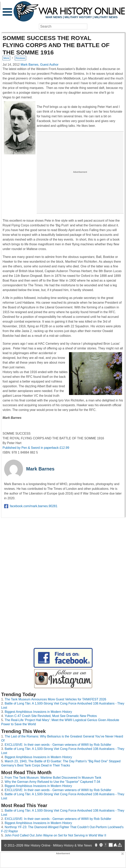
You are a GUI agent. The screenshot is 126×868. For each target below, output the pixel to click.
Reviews (20, 58)
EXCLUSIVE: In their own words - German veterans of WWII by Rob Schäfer (58, 745)
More (6, 58)
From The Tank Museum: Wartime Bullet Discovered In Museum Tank (53, 778)
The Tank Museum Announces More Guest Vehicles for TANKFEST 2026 (55, 699)
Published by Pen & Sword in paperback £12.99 (36, 448)
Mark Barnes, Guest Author (40, 65)
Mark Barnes (40, 469)
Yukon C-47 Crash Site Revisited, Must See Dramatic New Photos (51, 716)
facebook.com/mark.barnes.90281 (31, 506)
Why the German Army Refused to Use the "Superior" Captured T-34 (52, 782)
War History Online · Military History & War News (58, 845)
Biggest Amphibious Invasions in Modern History (38, 712)
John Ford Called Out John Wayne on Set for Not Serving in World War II (55, 835)
